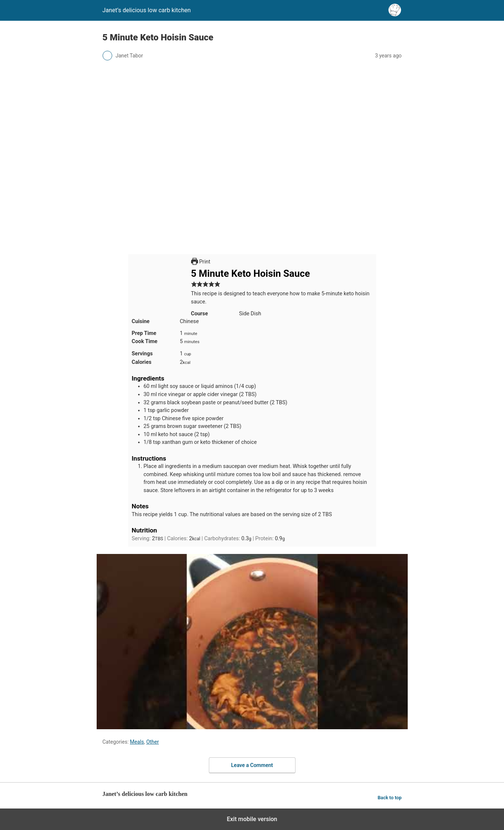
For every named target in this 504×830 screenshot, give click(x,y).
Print (201, 262)
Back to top (390, 798)
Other (153, 742)
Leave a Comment (252, 765)
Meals (137, 742)
